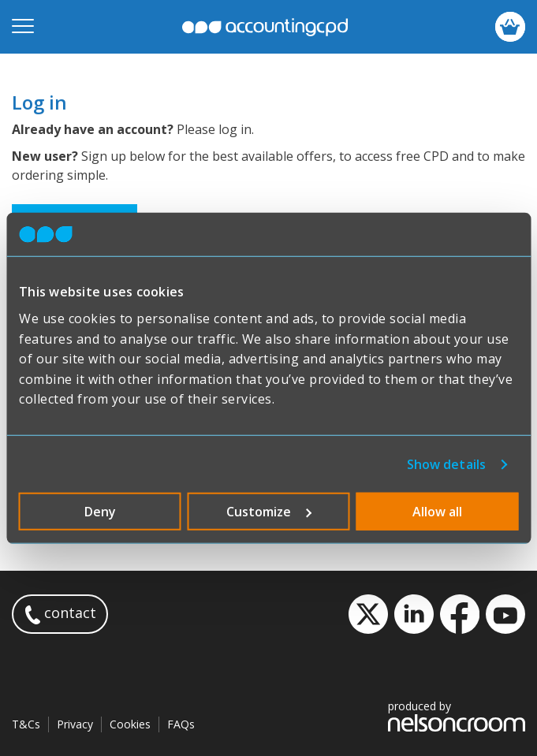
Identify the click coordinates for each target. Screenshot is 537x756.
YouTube (505, 614)
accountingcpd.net (265, 27)
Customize (269, 512)
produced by (457, 715)
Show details (446, 464)
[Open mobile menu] (23, 27)
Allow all (437, 512)
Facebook (460, 614)
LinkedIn (414, 614)
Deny (100, 512)
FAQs (181, 724)
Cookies (130, 724)
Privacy (75, 724)
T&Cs (26, 724)
